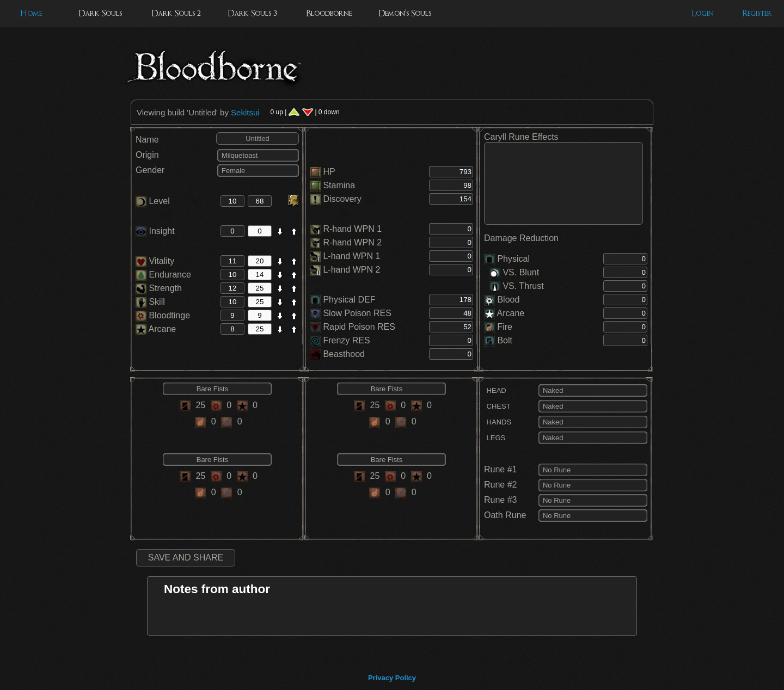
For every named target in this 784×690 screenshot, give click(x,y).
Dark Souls (100, 13)
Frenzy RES (346, 340)
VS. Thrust (517, 286)
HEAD (495, 390)
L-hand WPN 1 (351, 256)
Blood (508, 300)
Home (31, 13)
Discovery (342, 199)
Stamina (339, 185)
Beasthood (344, 354)
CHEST (497, 406)
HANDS (498, 422)
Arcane (156, 329)
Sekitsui (245, 112)
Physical (513, 259)
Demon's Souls (405, 13)
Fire (505, 327)
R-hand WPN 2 (352, 242)
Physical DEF (349, 300)
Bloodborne (329, 13)
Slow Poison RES (357, 313)
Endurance (163, 275)
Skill (150, 302)
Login (703, 13)
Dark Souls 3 (252, 13)
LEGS (495, 438)
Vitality (155, 261)
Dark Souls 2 (176, 13)
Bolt (505, 340)
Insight (155, 231)
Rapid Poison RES (359, 327)
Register (757, 13)
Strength (159, 288)
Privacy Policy (392, 678)
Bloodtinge (163, 315)
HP (329, 172)
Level (153, 201)
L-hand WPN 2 (351, 270)
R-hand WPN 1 (352, 229)
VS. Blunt (514, 272)
